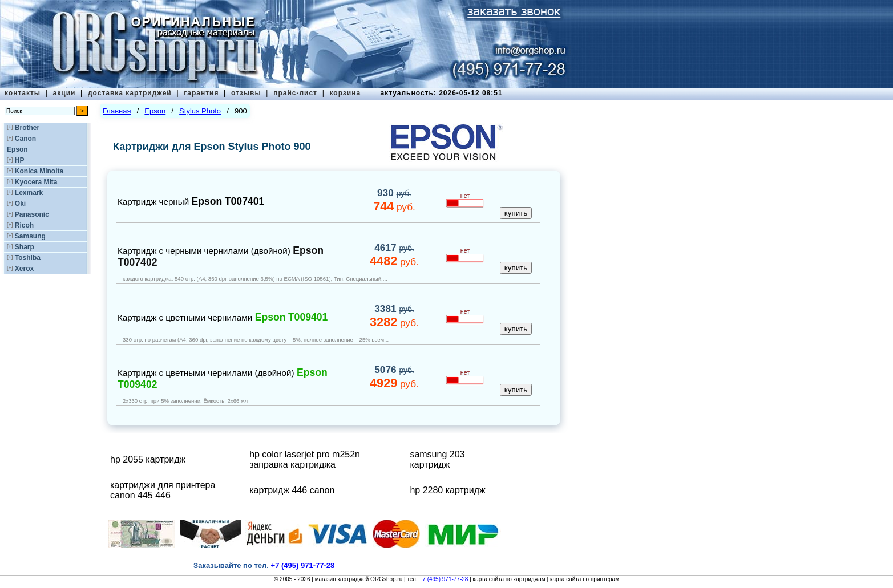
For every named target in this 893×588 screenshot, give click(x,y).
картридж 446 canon (292, 490)
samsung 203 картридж (437, 459)
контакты (23, 93)
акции (64, 93)
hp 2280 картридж (447, 490)
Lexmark (29, 193)
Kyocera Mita (36, 182)
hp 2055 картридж (148, 459)
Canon (25, 139)
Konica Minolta (39, 171)
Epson (17, 149)
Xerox (24, 269)
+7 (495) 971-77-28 (443, 579)
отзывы (246, 93)
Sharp (25, 247)
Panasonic (32, 214)
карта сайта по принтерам (585, 579)
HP (20, 160)
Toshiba (28, 258)
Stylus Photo (200, 111)
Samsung (30, 236)
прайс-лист (295, 93)
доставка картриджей (130, 93)
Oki (20, 204)
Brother (27, 128)
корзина (345, 93)
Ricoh (24, 225)
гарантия (201, 93)
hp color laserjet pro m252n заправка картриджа (305, 459)
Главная (117, 111)
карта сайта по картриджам (509, 579)
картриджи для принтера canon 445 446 (163, 490)
